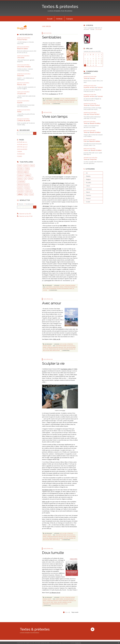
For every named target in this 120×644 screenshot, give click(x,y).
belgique (28, 175)
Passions (73, 99)
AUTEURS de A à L (22, 142)
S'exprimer (21, 76)
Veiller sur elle (46, 502)
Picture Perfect (22, 40)
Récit (26, 194)
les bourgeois (56, 100)
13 (88, 61)
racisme (60, 602)
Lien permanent (48, 99)
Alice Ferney (70, 124)
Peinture (88, 199)
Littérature (68, 99)
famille (27, 169)
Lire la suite (98, 29)
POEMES (20, 156)
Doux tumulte (53, 553)
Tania (85, 78)
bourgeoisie (53, 102)
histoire (20, 178)
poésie (26, 166)
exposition (21, 191)
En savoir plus (78, 643)
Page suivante (75, 612)
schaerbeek (21, 181)
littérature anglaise (23, 172)
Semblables (52, 37)
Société (49, 346)
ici (54, 126)
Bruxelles (89, 183)
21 (91, 63)
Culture (62, 99)
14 (91, 61)
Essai (31, 194)
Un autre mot (22, 94)
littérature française (23, 185)
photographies (65, 102)
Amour (30, 178)
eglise (48, 351)
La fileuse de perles (24, 121)
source (64, 411)
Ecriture (27, 188)
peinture (20, 188)
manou (86, 150)
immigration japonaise (68, 601)
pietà (51, 351)
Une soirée (21, 58)
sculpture (45, 349)
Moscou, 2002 (22, 85)
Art (61, 344)
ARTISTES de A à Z (22, 147)
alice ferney (49, 100)
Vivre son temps (55, 117)
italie (65, 347)
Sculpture (20, 175)
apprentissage (52, 349)
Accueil (50, 19)
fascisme (71, 349)
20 (88, 63)
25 (101, 63)
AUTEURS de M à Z (22, 145)
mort (44, 104)
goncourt (61, 347)
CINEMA (20, 152)
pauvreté (61, 349)
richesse (66, 349)
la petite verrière (89, 87)
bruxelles (20, 169)
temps (71, 102)
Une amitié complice (24, 67)
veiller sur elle (71, 346)
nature (32, 166)
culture (20, 194)
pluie (62, 604)
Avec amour (52, 303)
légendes (64, 602)
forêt (52, 602)
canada (60, 601)
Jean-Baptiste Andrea (66, 369)
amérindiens (46, 604)
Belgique (88, 179)
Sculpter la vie (53, 363)
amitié (54, 351)
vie (73, 102)
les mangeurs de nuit (69, 599)
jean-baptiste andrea (61, 346)
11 (101, 59)
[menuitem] (50, 19)
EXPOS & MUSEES (22, 149)
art (25, 178)
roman (20, 166)
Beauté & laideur (23, 49)
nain (57, 349)
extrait (58, 351)
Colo (85, 114)
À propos (70, 19)
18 (101, 61)
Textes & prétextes (60, 6)
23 (96, 63)
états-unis (29, 191)
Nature (73, 597)
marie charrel (60, 599)
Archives (59, 19)
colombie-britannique (55, 604)
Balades (88, 176)
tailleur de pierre (71, 347)
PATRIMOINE (21, 154)
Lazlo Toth (56, 458)
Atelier (19, 112)
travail (55, 602)
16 (96, 61)
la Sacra (61, 375)
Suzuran (20, 103)
